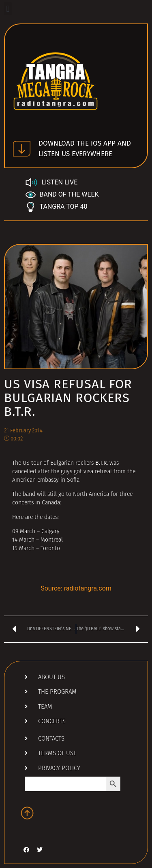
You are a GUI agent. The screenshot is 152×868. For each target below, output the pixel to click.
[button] (8, 9)
